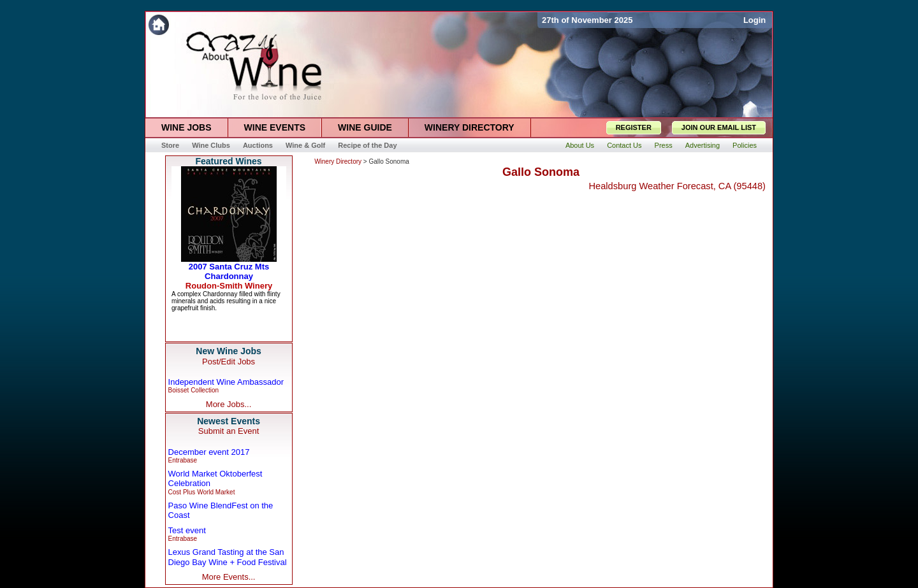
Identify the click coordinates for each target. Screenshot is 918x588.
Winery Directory (338, 161)
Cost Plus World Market (202, 492)
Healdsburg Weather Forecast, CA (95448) (677, 186)
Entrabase (183, 460)
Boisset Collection (193, 390)
